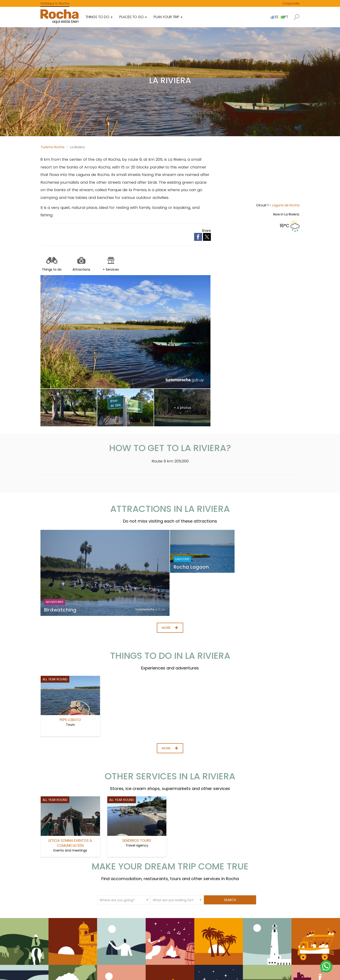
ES (274, 17)
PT (284, 17)
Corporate (291, 3)
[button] (296, 17)
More (170, 628)
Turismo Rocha (52, 147)
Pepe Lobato (70, 720)
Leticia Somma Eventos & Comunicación (70, 843)
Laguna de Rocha (286, 205)
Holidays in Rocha (55, 3)
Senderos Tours (137, 841)
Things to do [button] (99, 17)
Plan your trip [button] (168, 17)
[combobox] (124, 900)
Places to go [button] (133, 17)
